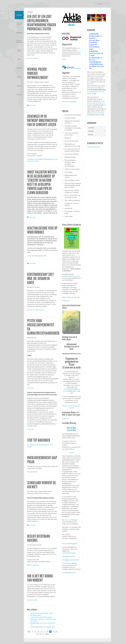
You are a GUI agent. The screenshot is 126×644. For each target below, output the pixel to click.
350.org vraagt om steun (72, 180)
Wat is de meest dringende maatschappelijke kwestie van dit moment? (73, 185)
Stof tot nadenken (39, 440)
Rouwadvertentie (32, 472)
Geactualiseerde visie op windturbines (42, 230)
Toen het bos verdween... (72, 154)
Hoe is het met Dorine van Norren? (40, 578)
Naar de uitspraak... (33, 565)
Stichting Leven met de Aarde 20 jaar (41, 613)
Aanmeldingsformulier (69, 553)
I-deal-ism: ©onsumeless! (72, 169)
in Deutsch (99, 103)
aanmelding (68, 520)
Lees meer (32, 105)
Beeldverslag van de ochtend (71, 176)
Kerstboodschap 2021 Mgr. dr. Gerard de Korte (40, 279)
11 (56, 632)
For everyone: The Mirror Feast (72, 212)
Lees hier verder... (33, 58)
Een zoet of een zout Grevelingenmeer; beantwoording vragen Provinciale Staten (42, 23)
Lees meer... (31, 388)
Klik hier (65, 544)
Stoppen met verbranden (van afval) (72, 122)
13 (40, 634)
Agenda (72, 453)
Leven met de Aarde (98, 113)
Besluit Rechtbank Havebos (39, 538)
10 (53, 632)
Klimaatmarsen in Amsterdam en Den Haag (72, 145)
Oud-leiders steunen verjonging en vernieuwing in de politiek (73, 128)
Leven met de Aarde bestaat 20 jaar (41, 617)
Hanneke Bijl (68, 208)
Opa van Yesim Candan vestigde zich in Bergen (72, 191)
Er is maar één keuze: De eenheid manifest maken (72, 150)
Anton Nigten (69, 172)
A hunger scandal (70, 118)
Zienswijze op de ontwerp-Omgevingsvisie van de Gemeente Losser (42, 121)
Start (29, 632)
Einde (47, 634)
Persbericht (66, 301)
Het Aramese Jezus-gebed (73, 115)
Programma (66, 418)
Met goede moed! (35, 615)
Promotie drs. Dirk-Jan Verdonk (71, 204)
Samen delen (69, 216)
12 (37, 634)
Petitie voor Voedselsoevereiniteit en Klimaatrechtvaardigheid (43, 327)
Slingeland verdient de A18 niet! (41, 485)
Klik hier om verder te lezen (36, 310)
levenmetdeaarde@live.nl (72, 389)
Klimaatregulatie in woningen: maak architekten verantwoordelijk (70, 163)
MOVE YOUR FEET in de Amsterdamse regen (72, 196)
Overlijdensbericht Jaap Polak (42, 460)
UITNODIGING (67, 563)
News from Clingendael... (70, 102)
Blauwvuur (68, 138)
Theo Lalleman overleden (72, 200)
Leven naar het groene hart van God (72, 134)
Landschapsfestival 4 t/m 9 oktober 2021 (42, 627)
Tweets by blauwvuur (94, 147)
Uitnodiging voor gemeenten (71, 560)
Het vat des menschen (71, 141)
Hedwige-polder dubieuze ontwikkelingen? (38, 73)
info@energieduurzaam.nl (70, 276)
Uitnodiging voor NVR (69, 556)
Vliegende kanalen (70, 157)
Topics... (65, 59)
